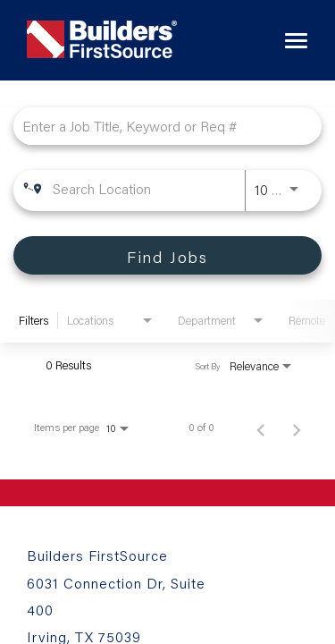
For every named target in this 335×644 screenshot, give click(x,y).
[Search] (167, 255)
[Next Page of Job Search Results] (297, 428)
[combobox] (159, 126)
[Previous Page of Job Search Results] (261, 428)
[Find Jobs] (167, 255)
